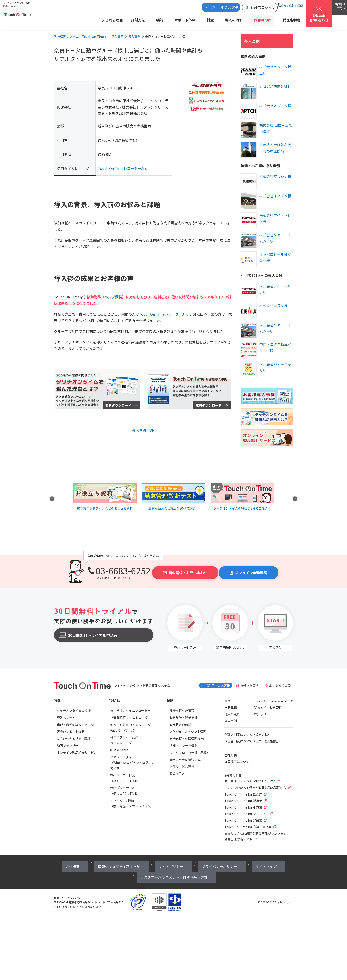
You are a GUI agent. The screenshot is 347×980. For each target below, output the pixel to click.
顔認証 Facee (119, 746)
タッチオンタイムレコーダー (130, 706)
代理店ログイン (235, 8)
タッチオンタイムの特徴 (74, 706)
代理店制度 (281, 19)
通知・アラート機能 (183, 741)
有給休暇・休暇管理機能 (187, 735)
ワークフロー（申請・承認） (190, 749)
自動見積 (231, 704)
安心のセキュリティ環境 (74, 735)
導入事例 (250, 38)
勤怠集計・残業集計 (183, 714)
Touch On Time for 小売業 (243, 803)
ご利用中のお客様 (206, 8)
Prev (62, 490)
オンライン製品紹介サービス (77, 749)
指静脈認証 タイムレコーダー (131, 714)
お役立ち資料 (249, 681)
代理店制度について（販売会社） (248, 730)
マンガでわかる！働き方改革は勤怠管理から (255, 784)
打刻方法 (163, 19)
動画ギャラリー (67, 741)
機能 (178, 19)
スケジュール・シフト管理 (188, 728)
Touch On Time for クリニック (246, 810)
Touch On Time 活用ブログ (274, 697)
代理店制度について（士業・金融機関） (252, 737)
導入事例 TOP (143, 427)
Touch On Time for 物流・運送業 (248, 823)
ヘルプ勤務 (113, 294)
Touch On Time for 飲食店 (243, 790)
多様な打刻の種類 (182, 706)
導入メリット (66, 714)
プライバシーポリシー (173, 860)
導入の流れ (235, 19)
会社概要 (231, 751)
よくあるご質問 (280, 681)
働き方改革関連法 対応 (185, 756)
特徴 (57, 697)
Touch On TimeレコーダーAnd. (123, 165)
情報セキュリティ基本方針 (106, 860)
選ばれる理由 (140, 19)
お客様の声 (258, 19)
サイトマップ (204, 860)
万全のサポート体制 (71, 728)
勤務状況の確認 (180, 721)
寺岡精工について (237, 757)
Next (285, 490)
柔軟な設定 (177, 770)
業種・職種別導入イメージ (75, 721)
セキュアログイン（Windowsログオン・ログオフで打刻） (132, 759)
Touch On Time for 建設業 (243, 816)
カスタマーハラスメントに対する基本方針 (248, 860)
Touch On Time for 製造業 (243, 797)
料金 (217, 19)
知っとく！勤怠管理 (268, 704)
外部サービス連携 (182, 763)
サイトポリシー (141, 860)
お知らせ (260, 710)
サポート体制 (198, 19)
